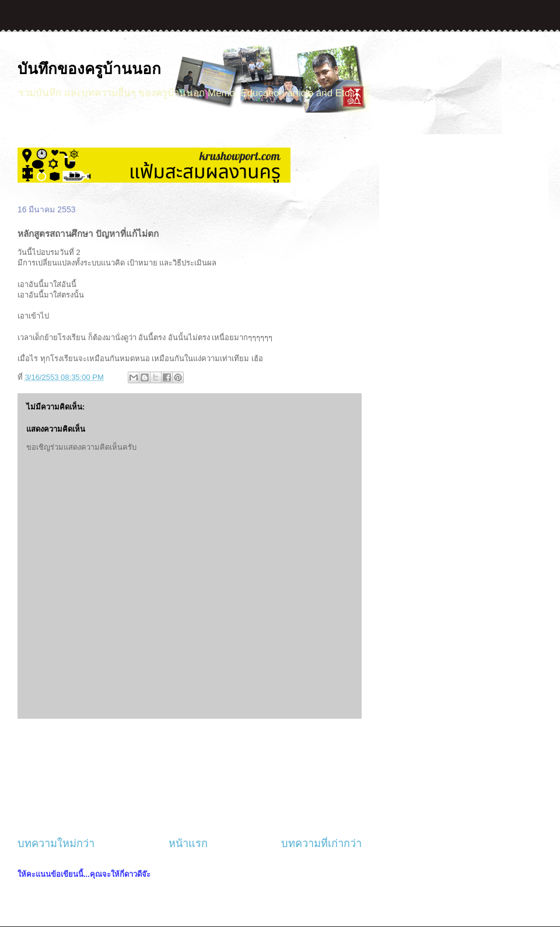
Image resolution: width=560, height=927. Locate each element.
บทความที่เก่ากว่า (321, 844)
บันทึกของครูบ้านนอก (89, 69)
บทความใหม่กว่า (56, 844)
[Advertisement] (190, 778)
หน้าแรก (188, 844)
